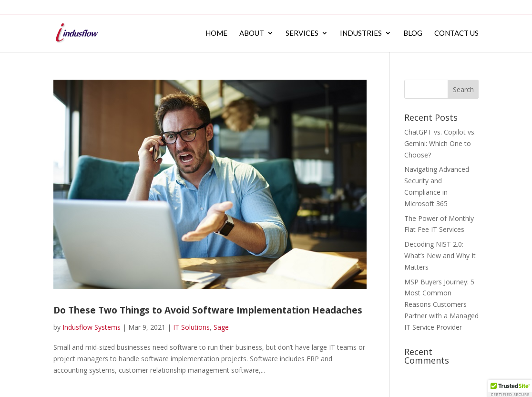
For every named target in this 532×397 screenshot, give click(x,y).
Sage (221, 327)
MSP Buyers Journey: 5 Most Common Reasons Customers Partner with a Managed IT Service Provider (441, 304)
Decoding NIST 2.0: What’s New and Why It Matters (440, 256)
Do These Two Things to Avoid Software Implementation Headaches (208, 310)
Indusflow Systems (92, 327)
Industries (395, 7)
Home (298, 7)
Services (357, 7)
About (325, 7)
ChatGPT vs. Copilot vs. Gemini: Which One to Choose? (440, 143)
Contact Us (461, 7)
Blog (427, 7)
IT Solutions (191, 327)
